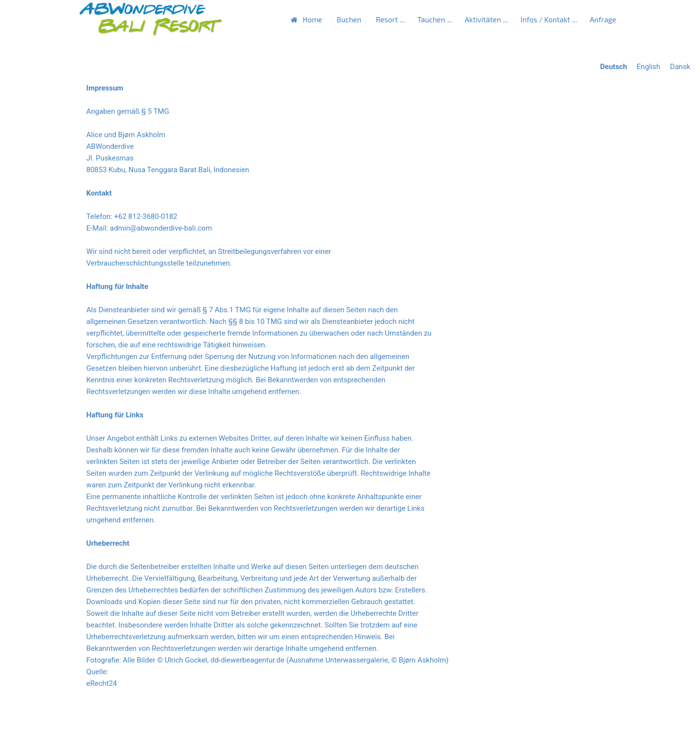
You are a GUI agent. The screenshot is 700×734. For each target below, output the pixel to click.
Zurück (93, 713)
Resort (387, 19)
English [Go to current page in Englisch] (649, 67)
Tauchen (431, 19)
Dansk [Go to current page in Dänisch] (680, 67)
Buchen (349, 19)
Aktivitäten (483, 19)
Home (313, 19)
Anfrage (603, 19)
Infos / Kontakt (545, 19)
